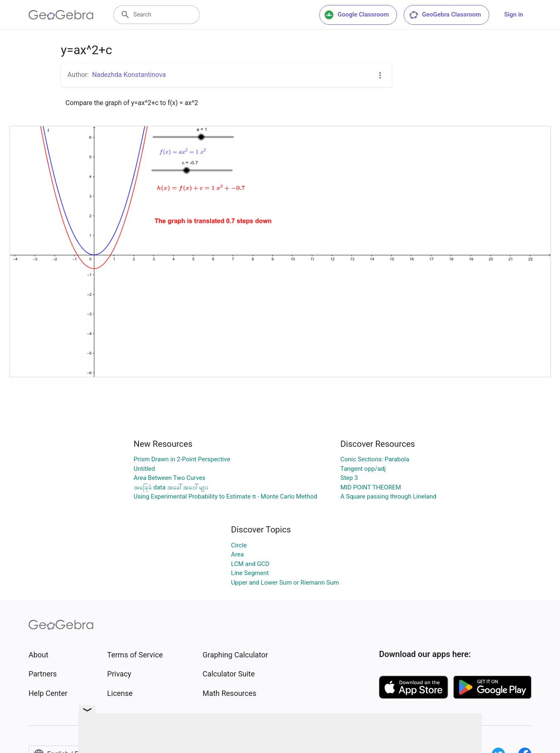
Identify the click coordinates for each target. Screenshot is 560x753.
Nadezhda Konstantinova (129, 75)
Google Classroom (357, 15)
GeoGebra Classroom (445, 15)
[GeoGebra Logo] (61, 15)
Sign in (514, 14)
